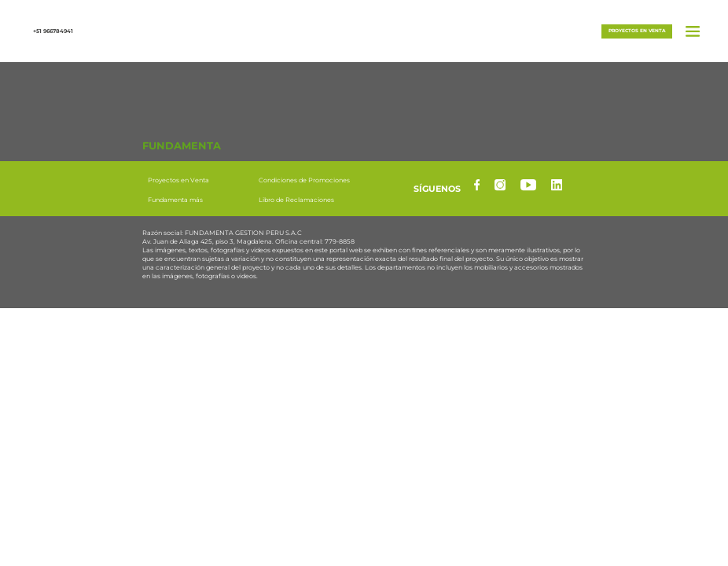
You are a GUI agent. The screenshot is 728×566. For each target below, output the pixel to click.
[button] (364, 29)
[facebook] (477, 185)
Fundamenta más (175, 200)
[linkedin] (557, 185)
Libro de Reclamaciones (296, 200)
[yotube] (528, 185)
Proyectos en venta (637, 31)
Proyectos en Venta (178, 180)
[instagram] (500, 185)
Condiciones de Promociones (304, 180)
